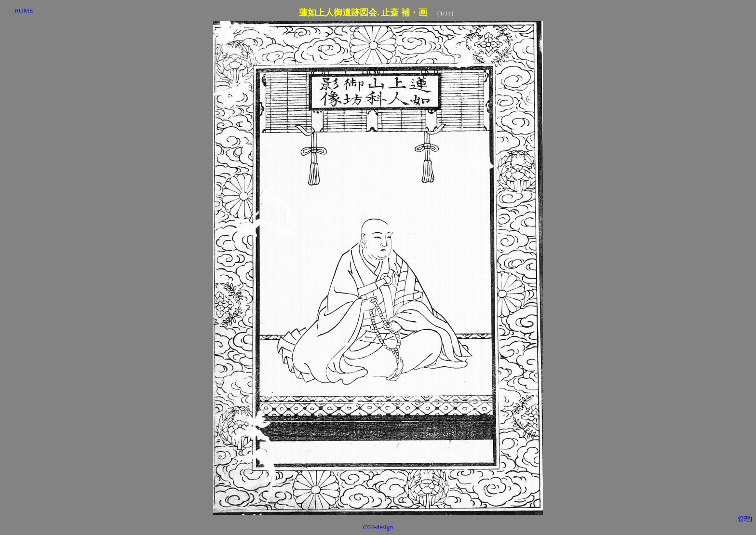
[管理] (744, 519)
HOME (24, 10)
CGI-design (378, 527)
